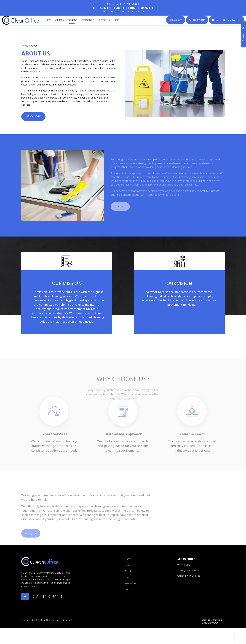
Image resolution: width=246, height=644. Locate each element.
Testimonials (131, 583)
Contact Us (131, 590)
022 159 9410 (48, 596)
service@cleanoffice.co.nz (190, 571)
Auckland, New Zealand (188, 576)
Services (129, 565)
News (128, 577)
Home (25, 46)
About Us (130, 571)
